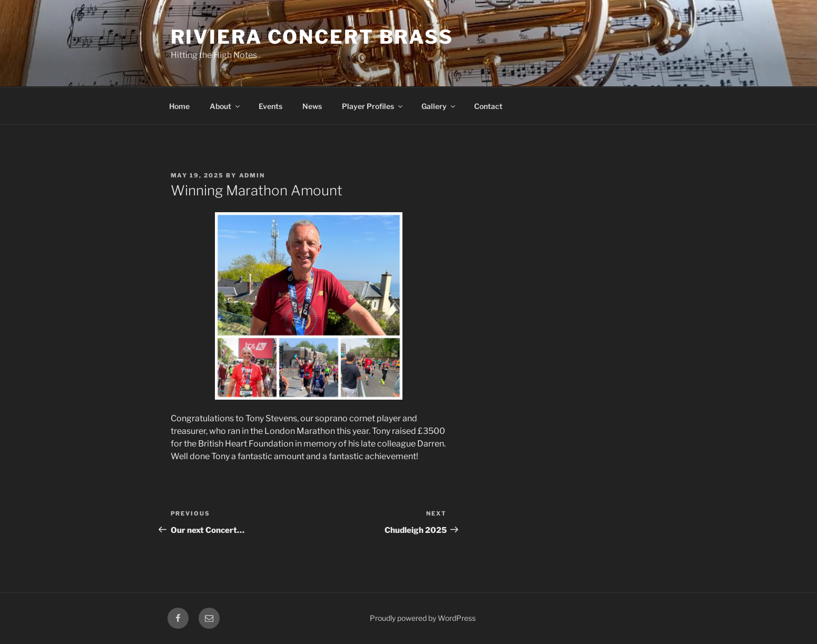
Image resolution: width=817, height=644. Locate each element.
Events (270, 106)
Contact (488, 106)
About (225, 106)
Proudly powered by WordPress (423, 618)
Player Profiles (373, 106)
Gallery (439, 106)
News (312, 106)
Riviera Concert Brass (312, 37)
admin (252, 175)
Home (179, 106)
